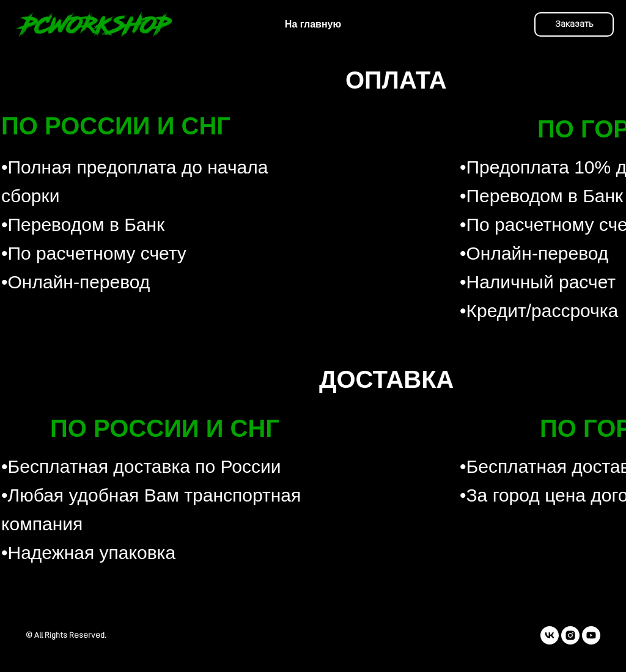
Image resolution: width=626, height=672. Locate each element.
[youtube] (591, 635)
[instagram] (570, 635)
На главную (313, 24)
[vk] (550, 635)
